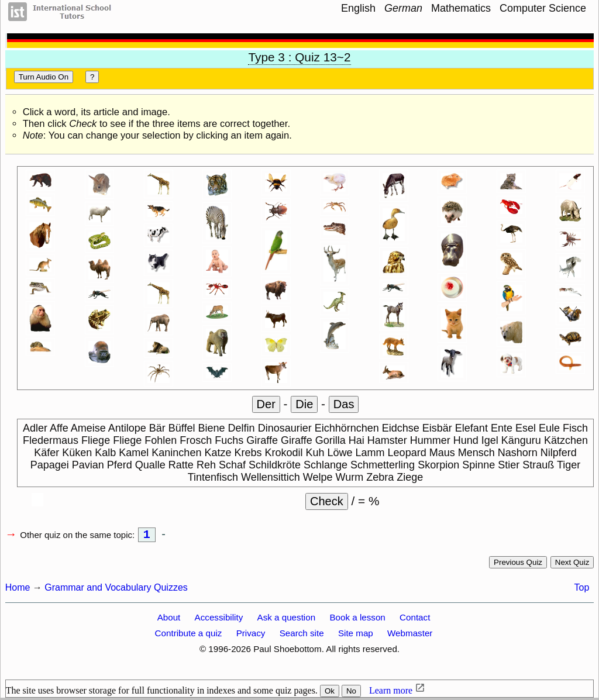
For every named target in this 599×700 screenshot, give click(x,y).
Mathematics (461, 8)
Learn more (391, 693)
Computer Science (543, 8)
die (304, 404)
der (266, 404)
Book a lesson (357, 620)
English (358, 8)
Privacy (251, 635)
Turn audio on (44, 77)
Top (582, 590)
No (351, 693)
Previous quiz (518, 565)
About (169, 620)
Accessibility (219, 620)
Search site (302, 635)
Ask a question (287, 620)
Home (18, 590)
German (403, 8)
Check (327, 501)
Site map (356, 635)
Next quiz (572, 565)
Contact (415, 620)
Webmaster (410, 635)
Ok (330, 693)
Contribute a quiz (189, 635)
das (344, 404)
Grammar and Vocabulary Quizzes (116, 590)
